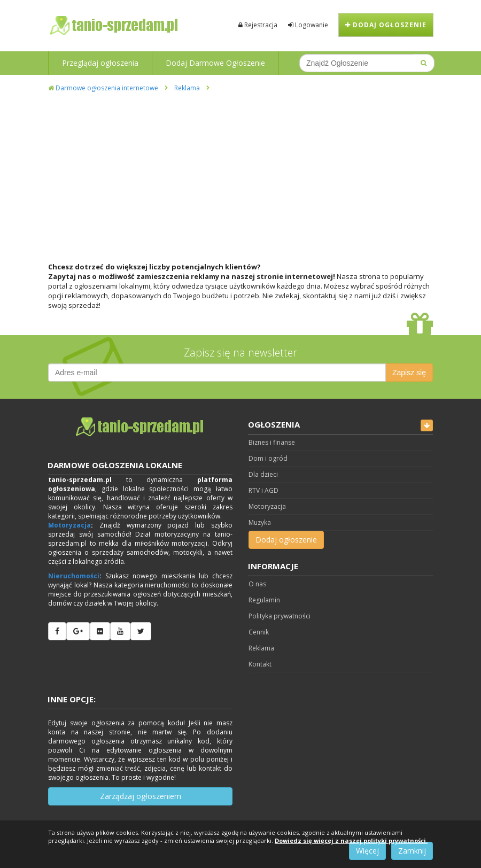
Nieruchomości (74, 576)
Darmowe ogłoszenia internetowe (103, 88)
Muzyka (260, 522)
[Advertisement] (241, 173)
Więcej (367, 851)
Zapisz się (409, 373)
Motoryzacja (69, 525)
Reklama (187, 88)
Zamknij (412, 851)
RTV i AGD (263, 490)
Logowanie (308, 25)
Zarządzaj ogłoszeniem (141, 796)
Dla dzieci (263, 474)
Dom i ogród (268, 458)
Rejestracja (258, 25)
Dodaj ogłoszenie (386, 25)
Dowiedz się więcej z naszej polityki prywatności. (351, 840)
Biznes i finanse (272, 442)
